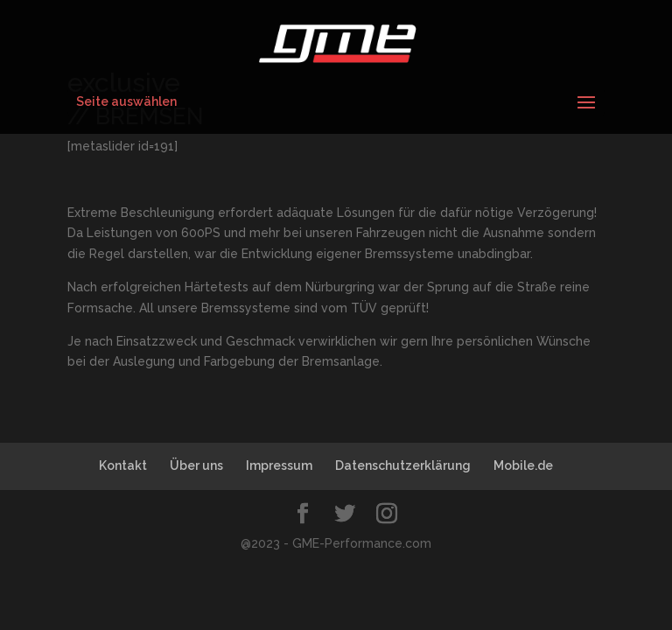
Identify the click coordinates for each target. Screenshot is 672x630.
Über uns (196, 465)
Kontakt (123, 465)
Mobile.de (523, 465)
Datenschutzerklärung (403, 465)
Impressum (279, 465)
